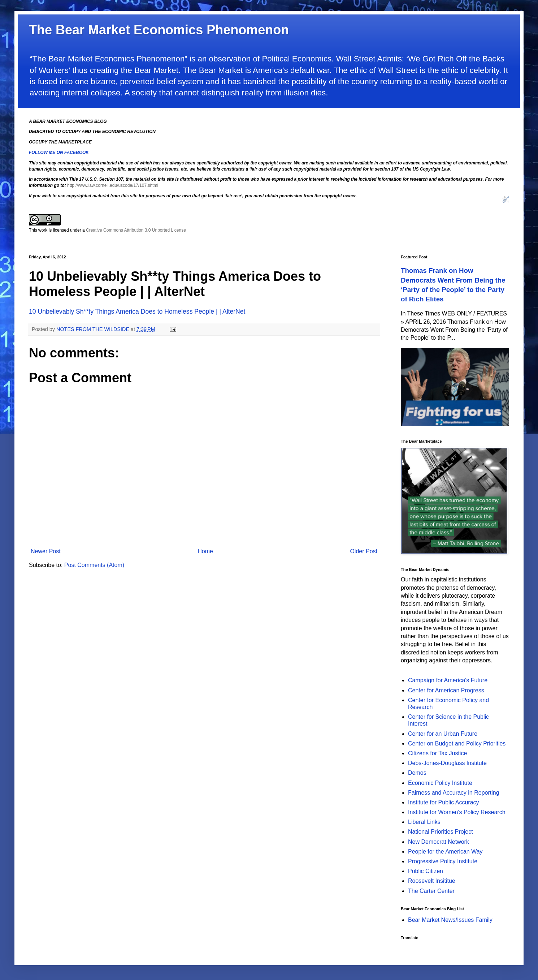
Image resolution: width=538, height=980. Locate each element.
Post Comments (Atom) (94, 565)
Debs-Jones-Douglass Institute (447, 763)
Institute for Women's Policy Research (457, 812)
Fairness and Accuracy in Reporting (454, 793)
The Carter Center (431, 891)
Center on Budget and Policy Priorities (457, 743)
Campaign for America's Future (448, 680)
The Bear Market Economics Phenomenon (159, 30)
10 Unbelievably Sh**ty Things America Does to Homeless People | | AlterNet (137, 311)
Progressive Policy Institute (443, 861)
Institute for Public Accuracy (444, 802)
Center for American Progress (446, 690)
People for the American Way (445, 852)
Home (205, 551)
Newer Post (46, 551)
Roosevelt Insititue (432, 881)
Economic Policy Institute (440, 783)
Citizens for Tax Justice (437, 753)
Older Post (364, 551)
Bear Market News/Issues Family (450, 920)
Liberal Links (424, 822)
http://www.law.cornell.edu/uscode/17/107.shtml (113, 185)
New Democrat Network (439, 842)
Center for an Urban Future (443, 734)
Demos (417, 773)
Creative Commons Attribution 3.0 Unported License (136, 230)
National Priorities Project (441, 832)
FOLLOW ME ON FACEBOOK (59, 152)
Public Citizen (426, 871)
